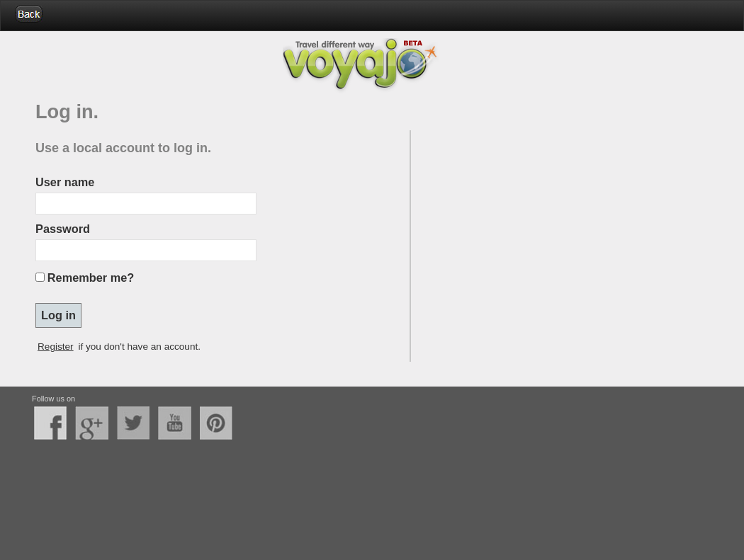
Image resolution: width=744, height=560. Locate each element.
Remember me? (91, 278)
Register (56, 347)
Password (63, 229)
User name (65, 182)
